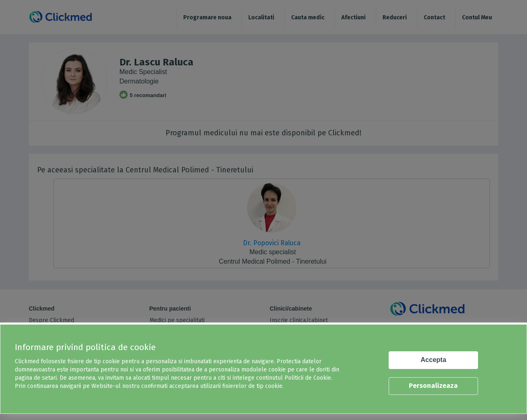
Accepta (434, 360)
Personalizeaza (433, 386)
